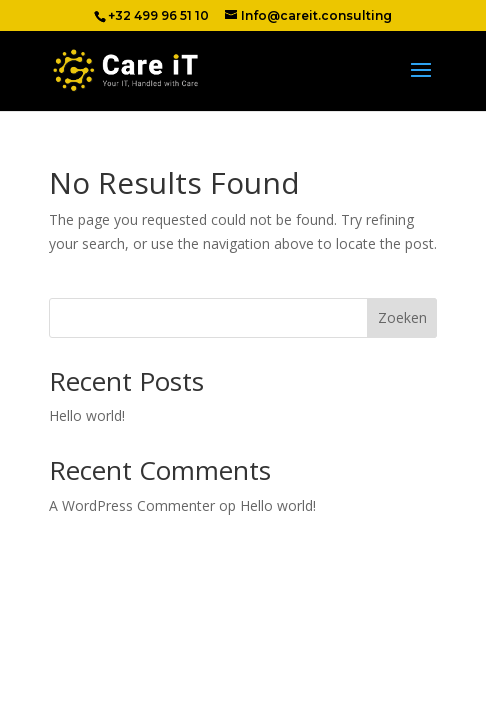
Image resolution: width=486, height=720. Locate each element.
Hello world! (87, 415)
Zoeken (402, 317)
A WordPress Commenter (132, 505)
